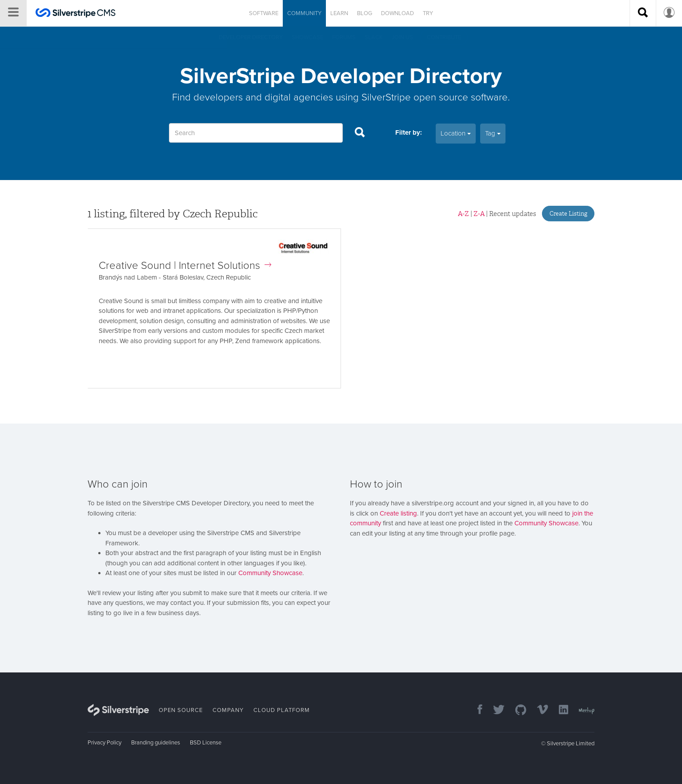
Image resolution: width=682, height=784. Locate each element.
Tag (493, 133)
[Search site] (643, 13)
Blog (365, 13)
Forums (344, 37)
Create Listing (568, 214)
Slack (374, 37)
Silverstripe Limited (571, 744)
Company (228, 710)
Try (428, 13)
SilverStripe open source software (435, 97)
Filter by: (409, 132)
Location (456, 133)
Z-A (479, 214)
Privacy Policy (104, 743)
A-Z (463, 214)
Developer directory (251, 37)
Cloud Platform (282, 710)
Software (264, 13)
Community (304, 13)
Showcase (307, 37)
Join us (402, 37)
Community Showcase (270, 573)
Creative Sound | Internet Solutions (185, 266)
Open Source (181, 710)
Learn (339, 13)
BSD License (206, 743)
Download (397, 13)
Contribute (444, 37)
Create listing (398, 513)
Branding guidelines (156, 743)
